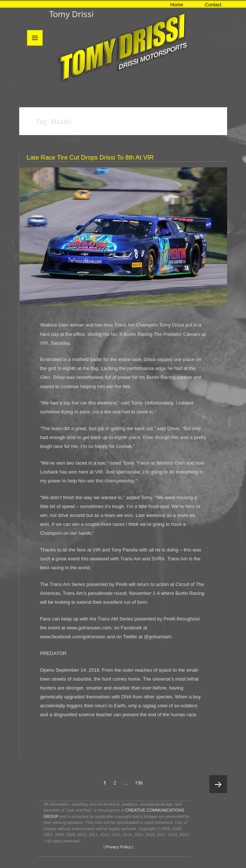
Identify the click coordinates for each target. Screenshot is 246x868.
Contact (213, 5)
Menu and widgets (35, 45)
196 (140, 781)
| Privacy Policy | (118, 847)
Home (177, 5)
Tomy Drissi (72, 14)
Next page (218, 784)
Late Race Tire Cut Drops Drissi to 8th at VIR (90, 158)
